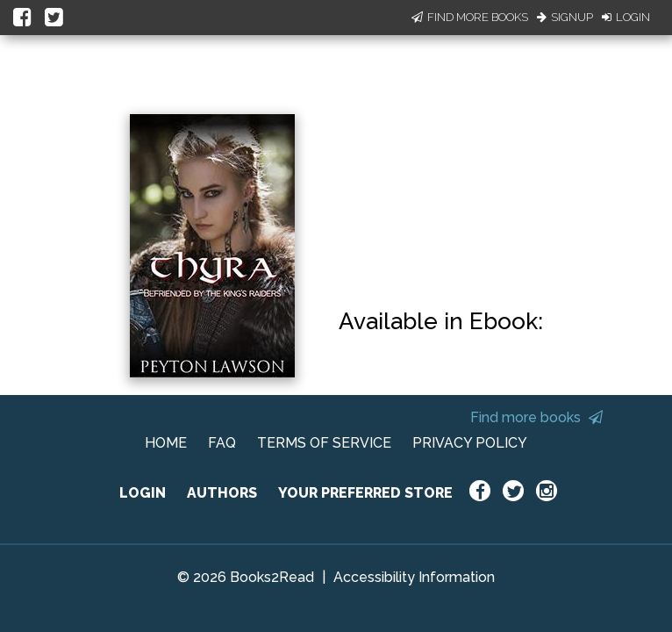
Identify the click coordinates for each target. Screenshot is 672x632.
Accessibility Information (414, 577)
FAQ (222, 443)
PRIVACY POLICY (470, 443)
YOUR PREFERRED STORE (365, 493)
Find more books (536, 417)
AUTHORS (222, 493)
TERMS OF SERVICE (324, 443)
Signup (565, 17)
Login (626, 17)
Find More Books (470, 17)
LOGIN (143, 493)
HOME (166, 443)
